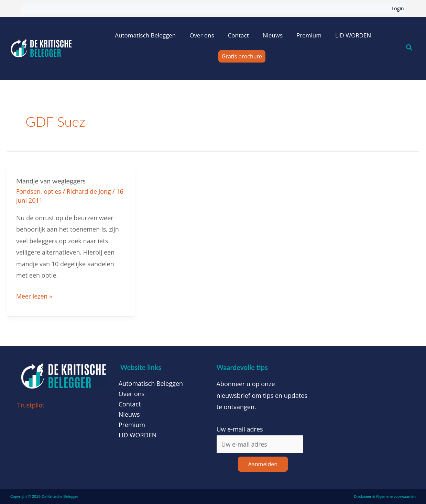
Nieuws (273, 35)
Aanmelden (263, 464)
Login (398, 8)
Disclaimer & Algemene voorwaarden (385, 496)
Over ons (202, 35)
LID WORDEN (353, 35)
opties (53, 191)
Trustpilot (31, 405)
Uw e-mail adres (240, 429)
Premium (309, 35)
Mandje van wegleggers (51, 181)
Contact (238, 35)
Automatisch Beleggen (145, 35)
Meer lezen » (34, 295)
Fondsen (29, 191)
